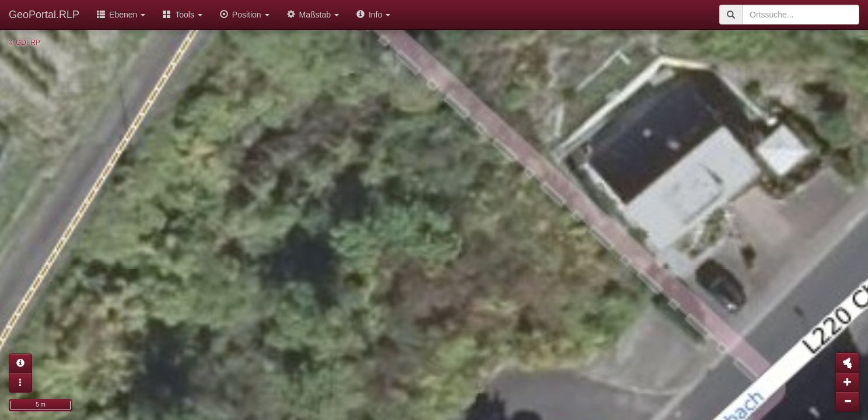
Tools (183, 15)
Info (373, 15)
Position (245, 15)
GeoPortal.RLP (44, 15)
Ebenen (121, 15)
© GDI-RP (24, 43)
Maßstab (313, 15)
